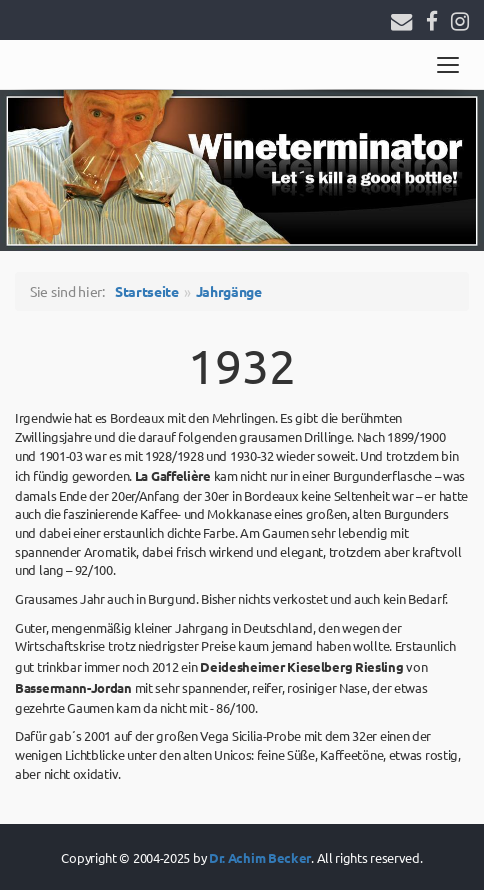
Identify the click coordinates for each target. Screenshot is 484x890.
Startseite (147, 291)
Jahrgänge (229, 291)
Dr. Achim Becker (260, 857)
